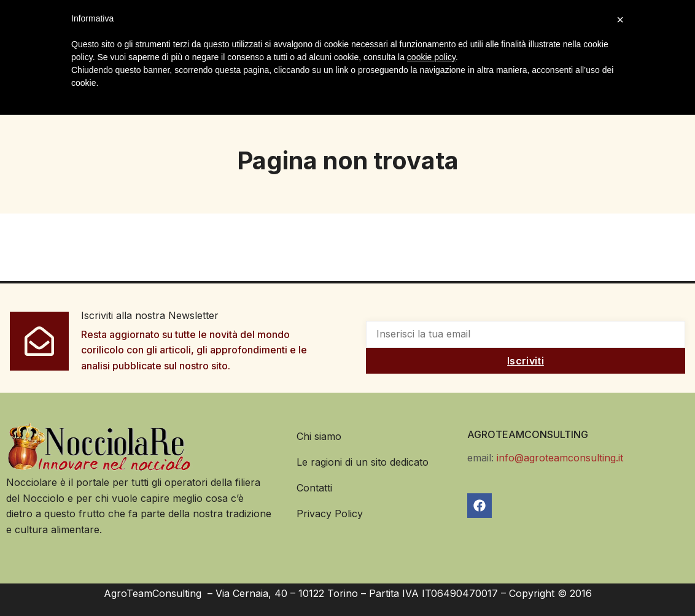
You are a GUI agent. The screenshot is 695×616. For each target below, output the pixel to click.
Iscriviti (526, 361)
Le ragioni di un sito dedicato (363, 462)
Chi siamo (319, 436)
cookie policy (431, 57)
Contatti (314, 488)
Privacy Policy (330, 514)
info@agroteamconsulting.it (560, 458)
